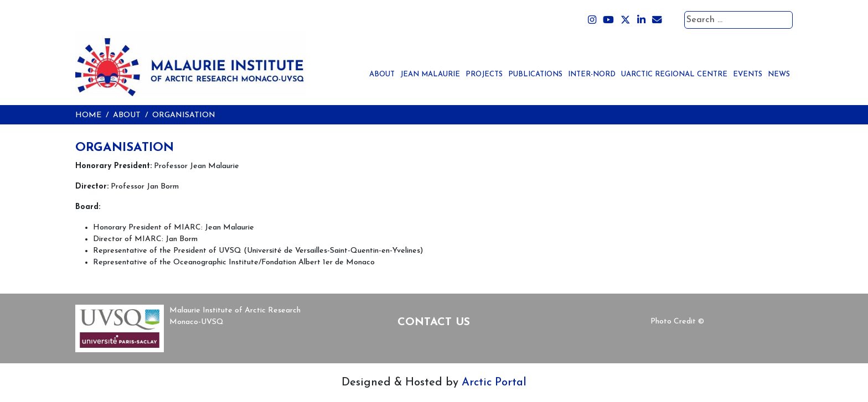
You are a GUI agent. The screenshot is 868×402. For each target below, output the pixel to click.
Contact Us (434, 322)
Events (748, 74)
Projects (484, 74)
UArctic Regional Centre (674, 74)
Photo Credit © (677, 322)
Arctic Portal (494, 383)
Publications (535, 74)
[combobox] (738, 20)
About (382, 74)
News (779, 74)
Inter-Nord (592, 74)
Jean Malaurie (430, 74)
